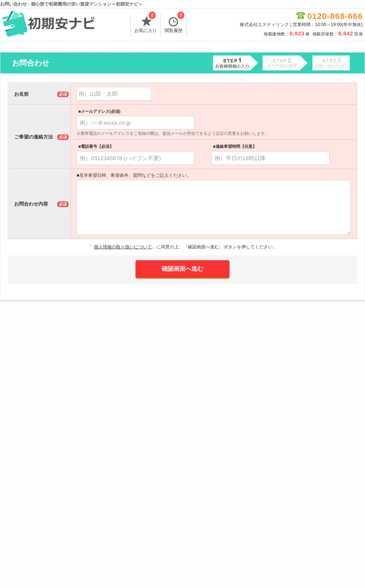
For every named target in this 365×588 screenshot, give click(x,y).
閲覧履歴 (174, 23)
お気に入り (146, 23)
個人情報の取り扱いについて (123, 247)
